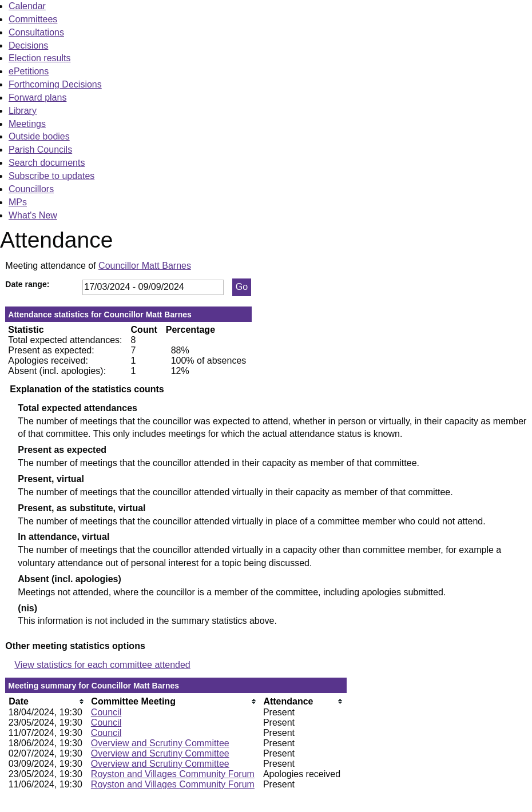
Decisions (28, 45)
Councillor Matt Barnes (145, 266)
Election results (40, 58)
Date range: (27, 284)
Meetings (27, 124)
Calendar (27, 6)
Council (106, 712)
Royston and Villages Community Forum (173, 774)
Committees (33, 19)
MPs (18, 202)
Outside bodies (39, 136)
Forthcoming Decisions (55, 84)
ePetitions (29, 71)
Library (23, 111)
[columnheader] (47, 701)
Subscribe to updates (51, 176)
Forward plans (37, 97)
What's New (33, 215)
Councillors (31, 189)
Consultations (36, 32)
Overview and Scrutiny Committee (160, 743)
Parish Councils (40, 150)
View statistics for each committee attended (102, 665)
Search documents (47, 163)
